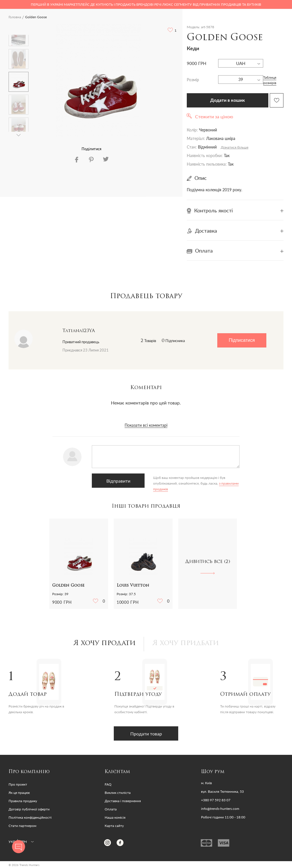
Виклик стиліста (118, 793)
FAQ (108, 784)
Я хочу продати (105, 643)
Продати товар (146, 734)
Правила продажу (23, 801)
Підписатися (242, 340)
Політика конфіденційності (30, 817)
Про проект (18, 784)
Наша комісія (115, 817)
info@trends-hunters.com (220, 809)
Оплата (111, 809)
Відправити (118, 481)
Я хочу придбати (186, 643)
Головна (15, 17)
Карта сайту (114, 826)
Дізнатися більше (235, 147)
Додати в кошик (228, 100)
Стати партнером (22, 826)
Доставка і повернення (123, 801)
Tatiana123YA (79, 331)
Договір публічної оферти (29, 809)
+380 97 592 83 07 (216, 800)
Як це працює (19, 793)
